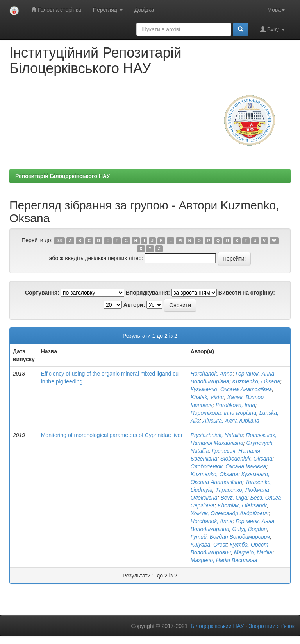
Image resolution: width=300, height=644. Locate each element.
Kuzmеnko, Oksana (256, 381)
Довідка (144, 10)
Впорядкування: (148, 293)
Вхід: (272, 29)
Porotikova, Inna (235, 405)
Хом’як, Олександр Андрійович (230, 513)
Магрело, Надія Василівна (224, 560)
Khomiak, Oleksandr (242, 505)
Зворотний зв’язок (272, 626)
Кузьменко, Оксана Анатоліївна (231, 389)
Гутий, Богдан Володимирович (230, 537)
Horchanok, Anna (212, 374)
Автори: (134, 305)
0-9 (60, 241)
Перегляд (108, 10)
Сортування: (42, 293)
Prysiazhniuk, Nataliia (217, 435)
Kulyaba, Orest (209, 545)
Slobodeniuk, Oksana (246, 459)
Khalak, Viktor (207, 397)
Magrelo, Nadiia (253, 552)
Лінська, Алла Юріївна (231, 421)
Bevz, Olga (234, 498)
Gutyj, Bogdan (250, 529)
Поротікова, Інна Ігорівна (223, 413)
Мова (276, 10)
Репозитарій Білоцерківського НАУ (62, 176)
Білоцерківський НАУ (217, 626)
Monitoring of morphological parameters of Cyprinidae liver (112, 435)
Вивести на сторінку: (247, 293)
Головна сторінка (56, 10)
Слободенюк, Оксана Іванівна (228, 466)
